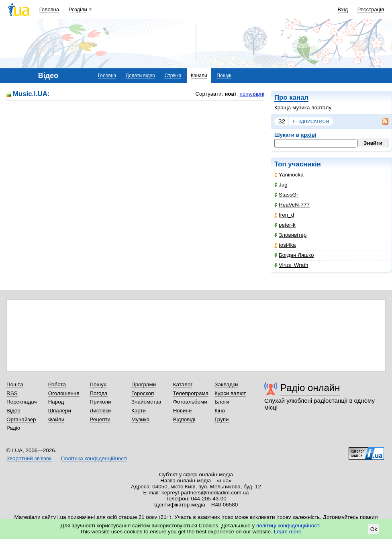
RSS (12, 393)
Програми (144, 384)
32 (282, 121)
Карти (139, 411)
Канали (199, 76)
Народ (56, 402)
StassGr (286, 195)
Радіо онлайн (310, 388)
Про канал (291, 97)
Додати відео (140, 76)
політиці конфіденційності (288, 526)
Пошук (224, 76)
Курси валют (230, 393)
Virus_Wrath (291, 265)
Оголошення (64, 393)
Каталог (183, 384)
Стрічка (173, 76)
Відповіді (184, 419)
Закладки (226, 384)
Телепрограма (191, 393)
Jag (281, 185)
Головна (49, 9)
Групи (222, 419)
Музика (140, 419)
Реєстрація (371, 9)
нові (230, 94)
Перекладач (21, 402)
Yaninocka (289, 175)
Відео (13, 411)
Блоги (222, 402)
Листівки (100, 411)
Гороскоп (143, 393)
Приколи (100, 402)
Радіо (13, 428)
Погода (98, 393)
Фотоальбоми (190, 402)
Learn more (288, 532)
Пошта (15, 384)
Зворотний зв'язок (29, 458)
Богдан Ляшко (294, 255)
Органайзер (21, 419)
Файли (56, 419)
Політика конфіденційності (94, 458)
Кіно (220, 411)
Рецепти (100, 419)
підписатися (310, 121)
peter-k (285, 225)
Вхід (343, 9)
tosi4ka (285, 245)
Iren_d (284, 215)
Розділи (78, 9)
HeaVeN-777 (292, 205)
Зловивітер (290, 235)
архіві (309, 135)
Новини (183, 411)
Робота (57, 384)
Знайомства (146, 402)
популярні (252, 94)
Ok (374, 529)
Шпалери (60, 411)
